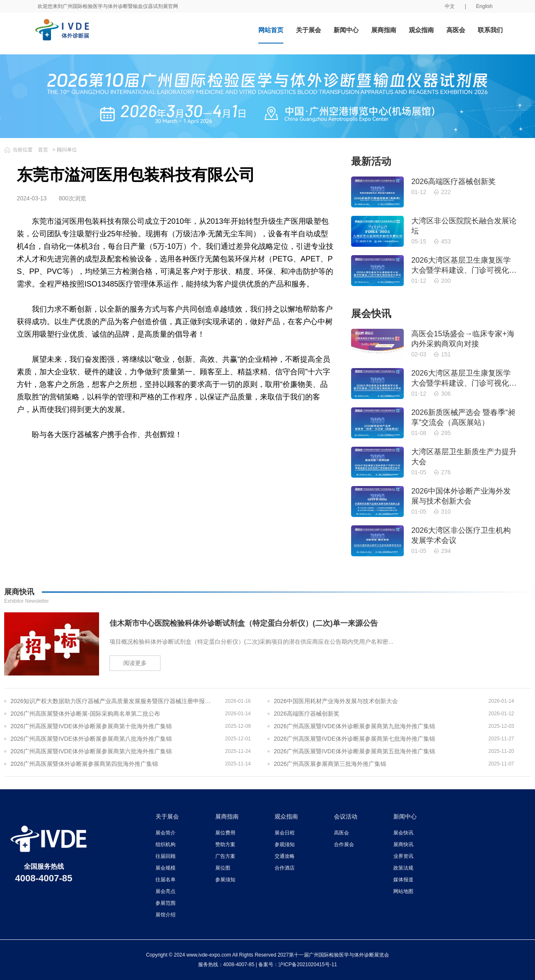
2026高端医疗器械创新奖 (307, 714)
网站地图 (403, 891)
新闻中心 (346, 30)
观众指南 (421, 30)
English (484, 6)
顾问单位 (67, 150)
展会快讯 (403, 833)
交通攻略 (285, 856)
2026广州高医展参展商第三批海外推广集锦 (330, 764)
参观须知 (285, 844)
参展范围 (166, 903)
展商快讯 (403, 844)
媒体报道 (403, 880)
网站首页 (271, 30)
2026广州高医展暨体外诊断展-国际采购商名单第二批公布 (85, 714)
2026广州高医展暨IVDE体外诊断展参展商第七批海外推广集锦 (354, 739)
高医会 (456, 30)
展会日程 (285, 833)
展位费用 (225, 833)
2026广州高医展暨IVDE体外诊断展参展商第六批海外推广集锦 (91, 751)
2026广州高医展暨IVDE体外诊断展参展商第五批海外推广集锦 (354, 751)
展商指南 (384, 30)
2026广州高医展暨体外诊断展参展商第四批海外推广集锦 (84, 764)
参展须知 (225, 880)
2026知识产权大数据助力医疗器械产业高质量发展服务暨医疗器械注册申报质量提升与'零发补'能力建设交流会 (113, 701)
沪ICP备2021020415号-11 (308, 965)
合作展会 (344, 844)
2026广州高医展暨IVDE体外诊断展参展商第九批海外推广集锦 (354, 726)
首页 (43, 150)
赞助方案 (225, 844)
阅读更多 (135, 663)
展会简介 (166, 833)
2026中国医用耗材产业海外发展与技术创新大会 (336, 701)
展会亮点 (166, 891)
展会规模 (166, 868)
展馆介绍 (166, 915)
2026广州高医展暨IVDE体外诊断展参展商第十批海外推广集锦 (91, 726)
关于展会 (308, 30)
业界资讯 (403, 856)
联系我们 (490, 30)
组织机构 (166, 844)
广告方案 (225, 856)
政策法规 (403, 868)
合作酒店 (285, 868)
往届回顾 (166, 856)
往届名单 (166, 880)
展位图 (223, 868)
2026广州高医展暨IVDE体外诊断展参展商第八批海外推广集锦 (91, 739)
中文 (450, 6)
